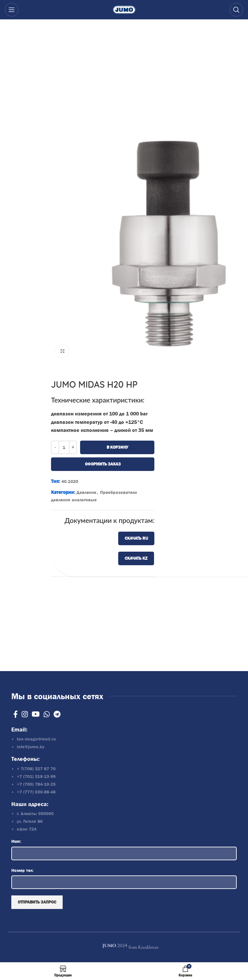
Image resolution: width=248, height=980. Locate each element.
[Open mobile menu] (12, 10)
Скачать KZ (136, 558)
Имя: (16, 841)
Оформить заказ (103, 464)
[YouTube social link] (36, 714)
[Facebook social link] (15, 714)
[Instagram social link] (25, 714)
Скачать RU (136, 538)
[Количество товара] (64, 447)
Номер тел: (22, 870)
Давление (86, 492)
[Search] (236, 10)
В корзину (117, 447)
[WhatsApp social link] (47, 714)
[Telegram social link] (57, 714)
